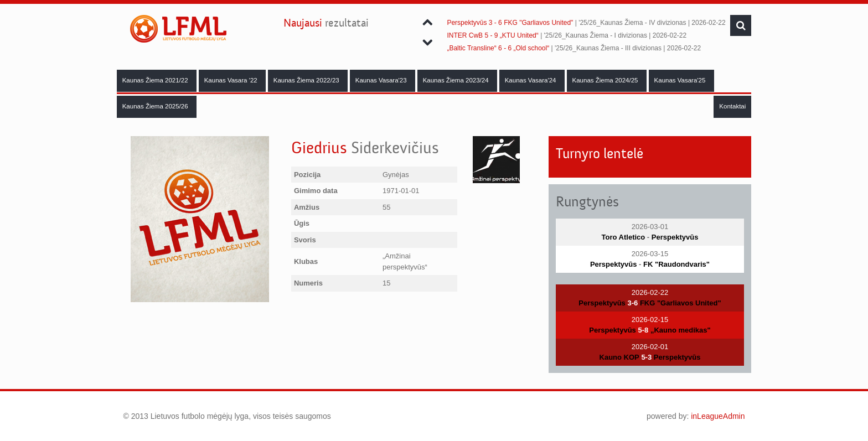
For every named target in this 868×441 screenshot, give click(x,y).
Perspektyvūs (675, 237)
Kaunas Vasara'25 (681, 80)
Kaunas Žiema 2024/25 (606, 80)
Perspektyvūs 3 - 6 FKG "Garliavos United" (510, 23)
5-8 (643, 330)
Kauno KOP (619, 357)
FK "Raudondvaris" (676, 264)
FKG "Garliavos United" (681, 303)
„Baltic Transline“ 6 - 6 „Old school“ (498, 48)
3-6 (632, 303)
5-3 (646, 357)
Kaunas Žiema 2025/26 (156, 106)
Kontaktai (732, 106)
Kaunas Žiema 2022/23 (307, 80)
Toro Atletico (624, 237)
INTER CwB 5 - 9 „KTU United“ (492, 35)
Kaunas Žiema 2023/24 (457, 80)
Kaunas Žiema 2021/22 (156, 80)
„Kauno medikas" (681, 330)
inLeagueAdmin (718, 416)
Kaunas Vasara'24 (531, 80)
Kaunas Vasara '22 (232, 80)
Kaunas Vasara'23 (382, 80)
